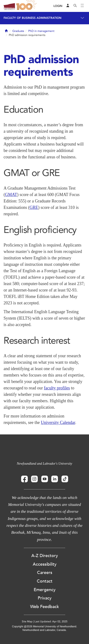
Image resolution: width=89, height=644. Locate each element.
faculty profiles (57, 388)
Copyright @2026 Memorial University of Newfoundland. (44, 626)
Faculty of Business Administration (33, 18)
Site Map (27, 621)
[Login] (58, 6)
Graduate (18, 31)
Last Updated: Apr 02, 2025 (51, 621)
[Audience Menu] (68, 6)
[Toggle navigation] (82, 6)
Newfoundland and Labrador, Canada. (45, 630)
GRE (34, 207)
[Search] (75, 6)
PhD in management (41, 31)
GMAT (11, 195)
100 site (27, 6)
